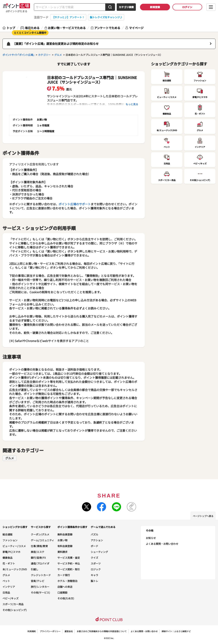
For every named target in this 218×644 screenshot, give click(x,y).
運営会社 (69, 631)
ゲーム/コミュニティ (42, 540)
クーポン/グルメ (40, 534)
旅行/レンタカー (40, 587)
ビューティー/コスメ (14, 546)
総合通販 (7, 534)
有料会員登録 (65, 546)
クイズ (94, 558)
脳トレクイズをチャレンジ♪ (106, 17)
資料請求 (62, 552)
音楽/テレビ (38, 581)
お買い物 (62, 540)
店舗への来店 (65, 587)
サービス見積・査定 (69, 558)
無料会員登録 (65, 534)
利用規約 (32, 631)
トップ (9, 28)
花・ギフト (9, 563)
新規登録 (155, 7)
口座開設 (62, 592)
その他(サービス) (40, 592)
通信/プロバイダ (40, 563)
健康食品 (7, 558)
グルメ (10, 458)
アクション (97, 540)
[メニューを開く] (211, 7)
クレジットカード (41, 575)
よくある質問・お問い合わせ (162, 544)
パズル (94, 534)
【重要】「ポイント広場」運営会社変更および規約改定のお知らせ (56, 44)
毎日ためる (30, 28)
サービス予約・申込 (69, 563)
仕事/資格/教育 (39, 546)
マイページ (134, 28)
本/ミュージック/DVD (15, 569)
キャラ (94, 575)
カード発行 (64, 575)
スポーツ (96, 563)
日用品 (6, 592)
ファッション (10, 540)
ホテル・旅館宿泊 (67, 581)
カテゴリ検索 (126, 7)
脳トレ (94, 581)
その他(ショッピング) (15, 610)
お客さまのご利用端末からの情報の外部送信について (102, 631)
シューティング (99, 552)
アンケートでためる (106, 28)
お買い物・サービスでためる (65, 28)
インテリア (9, 587)
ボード (94, 546)
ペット (6, 581)
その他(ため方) (66, 598)
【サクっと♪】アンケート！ (68, 17)
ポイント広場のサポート (75, 204)
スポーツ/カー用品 (13, 604)
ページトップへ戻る (203, 516)
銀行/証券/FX (38, 558)
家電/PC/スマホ (11, 552)
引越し (35, 569)
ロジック (96, 569)
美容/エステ (38, 552)
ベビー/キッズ (11, 598)
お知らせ (151, 538)
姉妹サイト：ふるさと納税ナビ (176, 631)
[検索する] (110, 7)
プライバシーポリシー (50, 631)
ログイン (187, 7)
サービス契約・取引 (69, 569)
